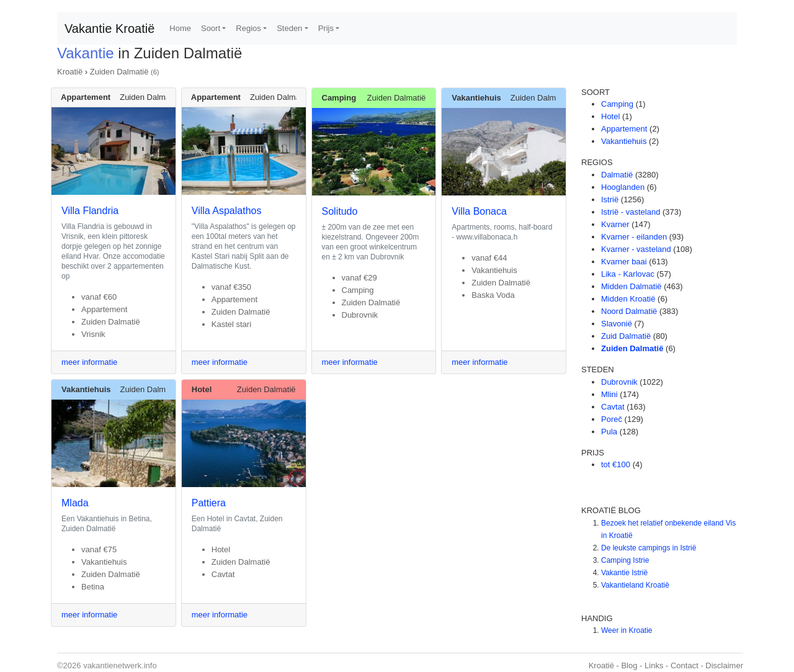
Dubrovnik (619, 382)
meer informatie (89, 362)
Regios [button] (248, 28)
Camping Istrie (625, 560)
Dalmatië (617, 175)
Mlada (75, 503)
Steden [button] (289, 28)
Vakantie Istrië (624, 573)
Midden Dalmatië (631, 286)
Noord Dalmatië (629, 311)
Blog (629, 665)
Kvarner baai (624, 262)
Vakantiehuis (624, 141)
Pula (609, 432)
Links (654, 665)
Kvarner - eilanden (634, 237)
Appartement (624, 129)
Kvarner (615, 224)
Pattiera (209, 503)
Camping (617, 104)
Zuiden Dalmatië (119, 72)
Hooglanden (623, 187)
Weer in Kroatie (627, 630)
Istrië (610, 199)
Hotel (610, 116)
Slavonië (617, 324)
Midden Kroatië (628, 299)
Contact (685, 665)
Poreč (612, 419)
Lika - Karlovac (628, 274)
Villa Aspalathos (227, 211)
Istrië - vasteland (631, 212)
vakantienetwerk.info (120, 665)
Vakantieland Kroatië (635, 585)
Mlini (609, 394)
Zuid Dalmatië (626, 336)
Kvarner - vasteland (636, 249)
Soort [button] (211, 28)
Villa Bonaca (479, 211)
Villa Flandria (90, 211)
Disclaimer (724, 665)
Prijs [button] (326, 28)
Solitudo (340, 211)
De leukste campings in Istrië (649, 548)
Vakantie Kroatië (109, 29)
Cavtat (613, 407)
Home (180, 28)
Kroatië (70, 72)
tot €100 (616, 464)
